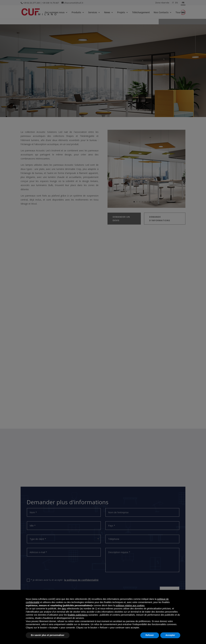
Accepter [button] (170, 635)
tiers (64, 609)
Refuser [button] (150, 635)
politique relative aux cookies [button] (130, 605)
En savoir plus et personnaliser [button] (48, 635)
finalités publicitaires (78, 615)
